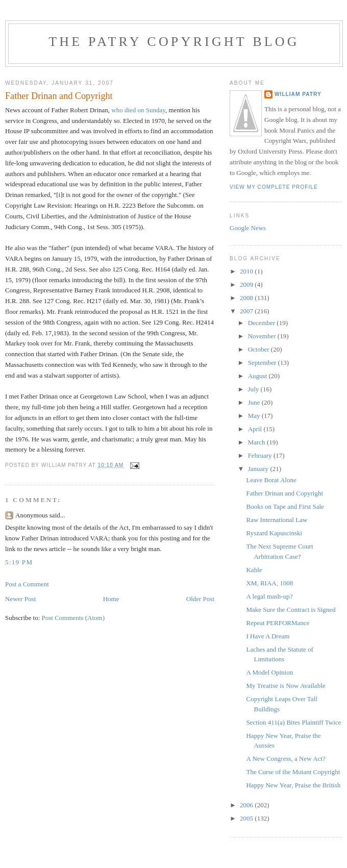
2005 (247, 818)
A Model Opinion (269, 672)
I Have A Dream (268, 636)
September (263, 363)
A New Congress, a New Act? (286, 759)
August (258, 376)
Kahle (254, 570)
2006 (247, 805)
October (259, 349)
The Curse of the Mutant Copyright (293, 772)
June (255, 402)
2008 (247, 298)
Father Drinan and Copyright (284, 493)
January (259, 469)
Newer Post (20, 599)
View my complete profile (274, 187)
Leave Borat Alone (271, 480)
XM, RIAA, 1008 (269, 583)
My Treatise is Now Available (286, 686)
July (254, 389)
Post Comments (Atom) (73, 618)
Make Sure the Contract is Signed (291, 610)
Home (111, 599)
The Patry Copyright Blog (174, 42)
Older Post (200, 599)
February (261, 455)
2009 (247, 284)
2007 (247, 311)
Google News (248, 228)
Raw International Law (277, 520)
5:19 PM (19, 562)
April (256, 429)
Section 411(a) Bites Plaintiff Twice (293, 722)
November (263, 336)
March (257, 442)
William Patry (298, 94)
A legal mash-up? (269, 596)
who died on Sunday (138, 110)
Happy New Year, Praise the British (293, 785)
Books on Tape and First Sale (285, 506)
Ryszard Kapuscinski (274, 533)
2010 (247, 271)
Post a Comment (27, 584)
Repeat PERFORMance (278, 623)
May (255, 416)
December (263, 323)
